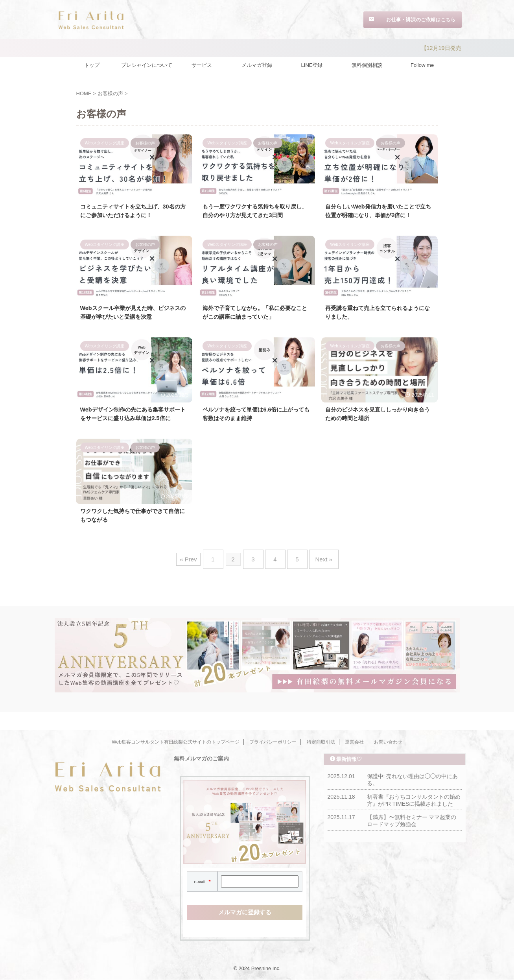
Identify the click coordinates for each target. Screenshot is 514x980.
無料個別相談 (367, 63)
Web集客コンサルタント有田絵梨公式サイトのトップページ (175, 742)
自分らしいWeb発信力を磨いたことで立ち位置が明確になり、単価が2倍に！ (379, 215)
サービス (202, 63)
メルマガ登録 (257, 63)
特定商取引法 (321, 742)
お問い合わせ (388, 742)
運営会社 (354, 742)
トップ (92, 63)
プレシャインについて (147, 63)
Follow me (422, 63)
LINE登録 (312, 63)
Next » (316, 580)
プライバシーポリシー (273, 742)
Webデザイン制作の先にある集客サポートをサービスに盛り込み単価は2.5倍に (134, 431)
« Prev (198, 580)
